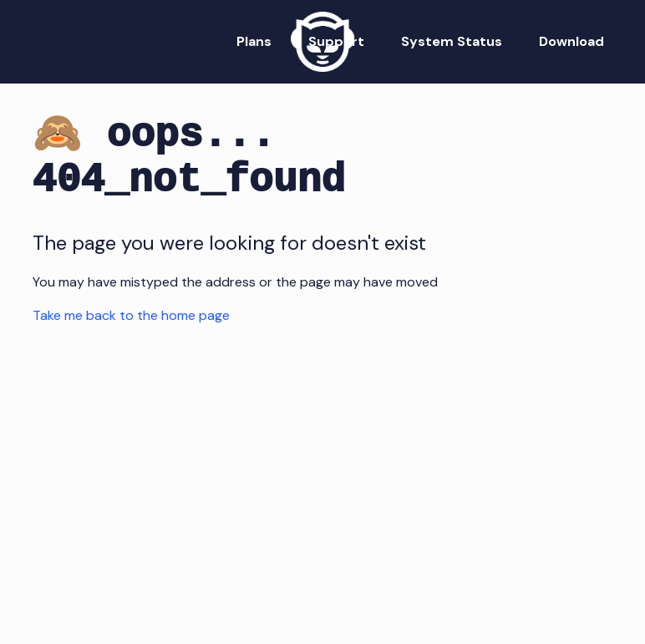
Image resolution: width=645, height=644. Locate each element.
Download (571, 41)
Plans (254, 41)
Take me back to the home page (131, 315)
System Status (452, 41)
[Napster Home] (322, 42)
